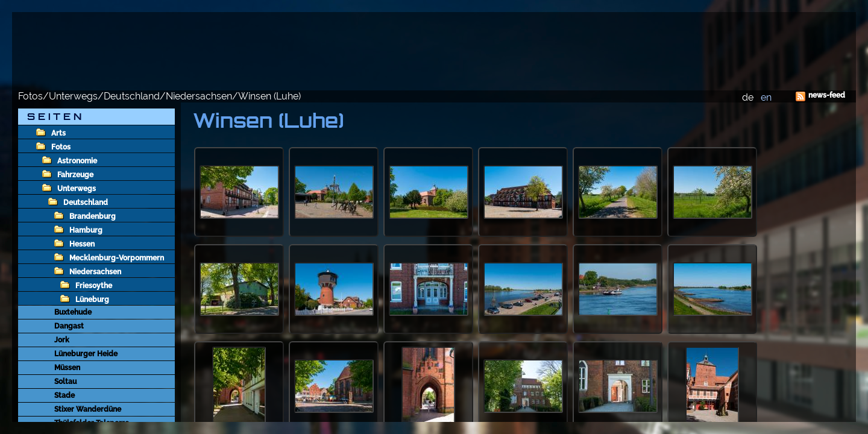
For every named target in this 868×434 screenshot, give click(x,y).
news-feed (827, 95)
